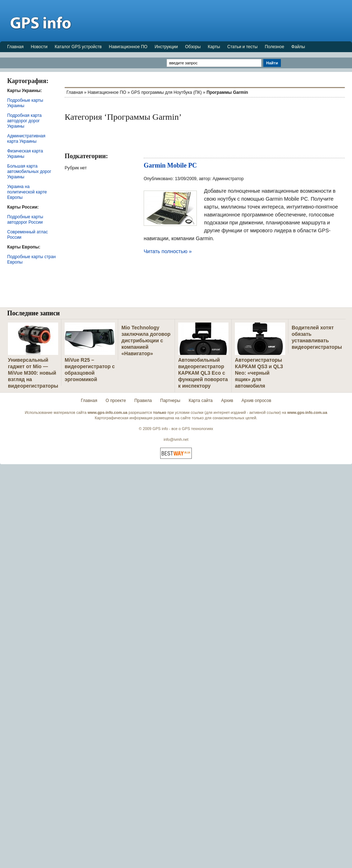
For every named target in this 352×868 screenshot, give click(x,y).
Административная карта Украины (26, 139)
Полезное (274, 47)
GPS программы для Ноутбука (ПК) (166, 92)
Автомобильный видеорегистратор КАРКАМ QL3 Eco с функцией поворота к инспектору (203, 373)
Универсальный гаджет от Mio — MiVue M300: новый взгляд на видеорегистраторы (33, 373)
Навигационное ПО (128, 47)
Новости (39, 47)
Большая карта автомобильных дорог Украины (29, 172)
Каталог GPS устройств (78, 47)
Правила (143, 401)
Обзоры (193, 47)
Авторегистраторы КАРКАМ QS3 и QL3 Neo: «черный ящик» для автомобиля (259, 373)
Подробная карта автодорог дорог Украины (24, 121)
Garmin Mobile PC (170, 165)
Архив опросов (256, 401)
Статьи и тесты (242, 47)
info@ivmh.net (176, 439)
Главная (15, 47)
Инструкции (166, 47)
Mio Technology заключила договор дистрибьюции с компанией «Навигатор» (146, 341)
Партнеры (170, 401)
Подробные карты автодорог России (25, 220)
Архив (227, 401)
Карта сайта (201, 401)
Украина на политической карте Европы (27, 192)
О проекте (116, 401)
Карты (214, 47)
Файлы (298, 47)
